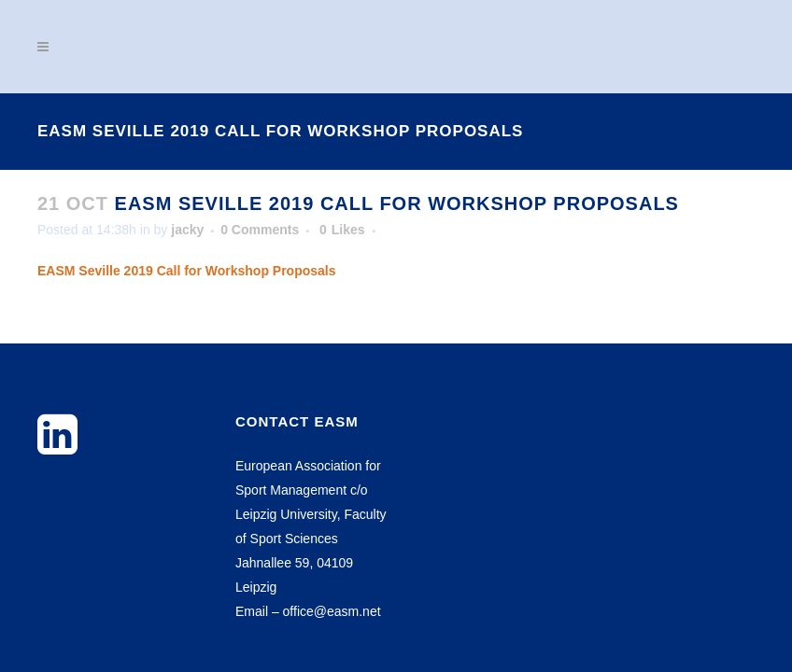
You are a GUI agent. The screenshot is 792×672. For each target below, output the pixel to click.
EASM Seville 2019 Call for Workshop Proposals (187, 271)
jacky (187, 230)
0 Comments (260, 230)
